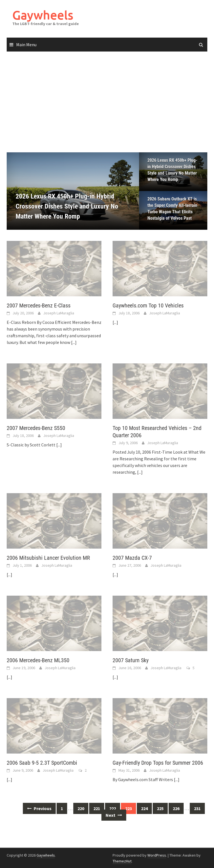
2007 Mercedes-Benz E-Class (39, 305)
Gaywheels (43, 15)
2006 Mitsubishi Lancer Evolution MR (48, 558)
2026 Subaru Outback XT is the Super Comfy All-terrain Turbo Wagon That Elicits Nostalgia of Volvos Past (172, 209)
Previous (39, 808)
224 (144, 808)
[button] (125, 191)
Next (114, 815)
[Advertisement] (107, 102)
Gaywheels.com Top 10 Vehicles (148, 305)
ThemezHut (122, 861)
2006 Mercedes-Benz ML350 (38, 660)
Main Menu (26, 45)
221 (97, 808)
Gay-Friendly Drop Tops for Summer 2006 (158, 763)
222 (113, 808)
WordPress (157, 855)
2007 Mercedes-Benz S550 (36, 428)
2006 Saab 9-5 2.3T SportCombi (42, 763)
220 (81, 808)
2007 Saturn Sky (131, 660)
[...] (74, 342)
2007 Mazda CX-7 (132, 558)
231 (197, 808)
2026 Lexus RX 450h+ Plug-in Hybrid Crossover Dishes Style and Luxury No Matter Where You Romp (172, 170)
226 (176, 808)
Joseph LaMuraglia (59, 313)
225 (160, 808)
